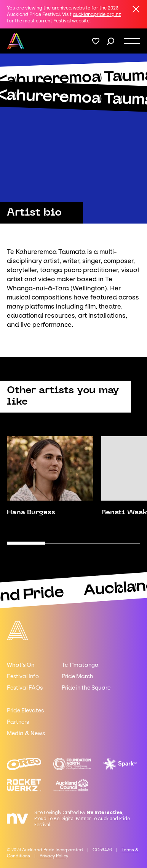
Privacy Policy (54, 856)
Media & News (26, 733)
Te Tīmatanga (80, 665)
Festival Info (23, 676)
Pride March (77, 676)
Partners (18, 722)
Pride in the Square (86, 688)
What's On (21, 665)
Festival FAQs (25, 688)
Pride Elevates (25, 710)
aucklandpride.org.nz (97, 14)
